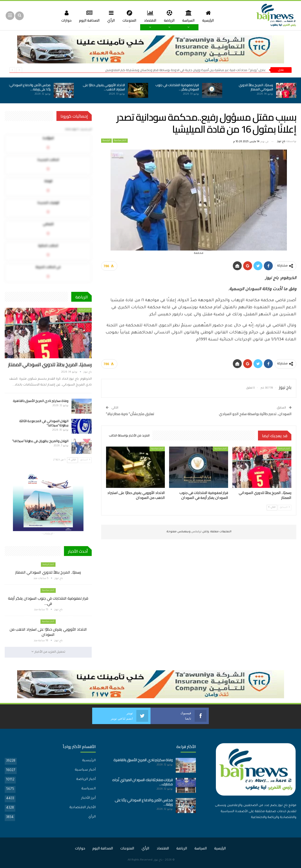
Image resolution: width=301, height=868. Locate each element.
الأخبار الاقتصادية (83, 808)
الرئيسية (210, 16)
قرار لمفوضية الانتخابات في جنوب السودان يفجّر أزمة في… (48, 601)
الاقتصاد (150, 16)
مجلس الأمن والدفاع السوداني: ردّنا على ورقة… (30, 87)
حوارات (64, 16)
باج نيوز (158, 860)
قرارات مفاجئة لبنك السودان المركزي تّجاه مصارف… (143, 782)
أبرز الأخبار (88, 798)
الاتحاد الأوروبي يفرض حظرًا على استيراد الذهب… (104, 87)
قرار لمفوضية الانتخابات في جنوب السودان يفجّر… (177, 87)
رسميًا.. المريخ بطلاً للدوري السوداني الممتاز (256, 87)
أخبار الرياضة (284, 449)
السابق (285, 507)
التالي (272, 507)
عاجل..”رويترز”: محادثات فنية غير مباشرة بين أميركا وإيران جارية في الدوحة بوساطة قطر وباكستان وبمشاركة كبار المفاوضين (185, 70)
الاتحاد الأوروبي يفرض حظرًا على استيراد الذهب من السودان (48, 632)
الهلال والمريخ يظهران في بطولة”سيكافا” (40, 441)
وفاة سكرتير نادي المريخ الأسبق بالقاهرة (41, 401)
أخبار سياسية (120, 141)
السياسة (190, 16)
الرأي (110, 16)
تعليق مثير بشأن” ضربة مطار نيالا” (130, 414)
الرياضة (170, 16)
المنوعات (129, 16)
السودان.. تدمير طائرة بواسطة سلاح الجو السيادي (255, 414)
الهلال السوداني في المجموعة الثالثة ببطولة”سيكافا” (44, 423)
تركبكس (196, 532)
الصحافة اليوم (87, 16)
